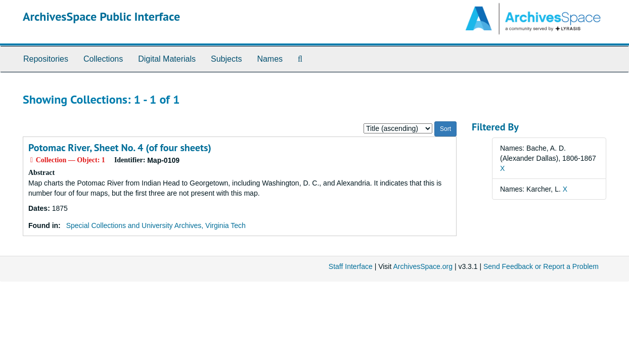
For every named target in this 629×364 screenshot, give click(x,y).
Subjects (226, 59)
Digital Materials (167, 59)
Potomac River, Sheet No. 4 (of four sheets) (120, 148)
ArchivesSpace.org (423, 266)
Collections (103, 59)
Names (270, 59)
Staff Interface (351, 266)
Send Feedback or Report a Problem (541, 266)
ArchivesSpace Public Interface (101, 16)
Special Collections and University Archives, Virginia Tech (156, 225)
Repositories (46, 59)
